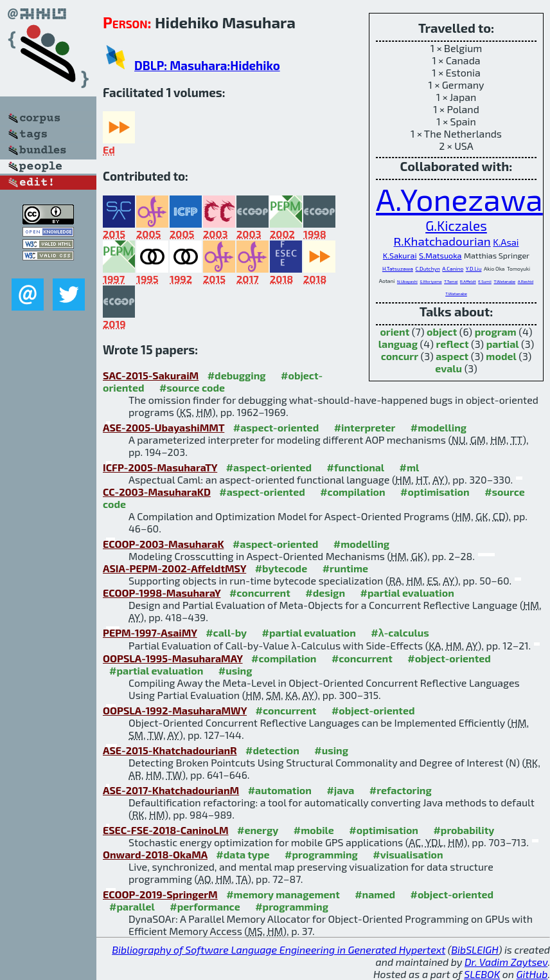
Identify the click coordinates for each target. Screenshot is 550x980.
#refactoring (401, 790)
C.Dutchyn (427, 269)
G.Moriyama (431, 281)
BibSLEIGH (475, 949)
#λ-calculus (400, 632)
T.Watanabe (504, 281)
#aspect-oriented (276, 427)
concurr (400, 356)
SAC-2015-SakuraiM (151, 375)
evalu (448, 368)
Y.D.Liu (474, 269)
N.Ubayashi (407, 281)
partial (503, 344)
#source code (192, 387)
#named (375, 894)
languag (398, 344)
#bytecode (281, 568)
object (442, 331)
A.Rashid (526, 281)
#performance (205, 906)
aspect (452, 356)
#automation (280, 790)
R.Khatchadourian (442, 241)
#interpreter (365, 427)
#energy (258, 830)
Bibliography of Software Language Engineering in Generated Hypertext (279, 949)
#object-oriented (449, 658)
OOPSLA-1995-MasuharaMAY (173, 658)
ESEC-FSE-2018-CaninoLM (166, 830)
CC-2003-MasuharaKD (157, 492)
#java (340, 790)
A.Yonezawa (459, 199)
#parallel (132, 906)
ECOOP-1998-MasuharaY (162, 593)
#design (325, 593)
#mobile (314, 830)
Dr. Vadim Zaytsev (506, 962)
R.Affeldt (468, 281)
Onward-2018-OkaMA (155, 854)
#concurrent (260, 593)
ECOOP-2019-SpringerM (160, 894)
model (501, 356)
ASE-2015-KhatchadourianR (170, 750)
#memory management (283, 894)
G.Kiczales (456, 225)
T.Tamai (451, 281)
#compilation (352, 492)
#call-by (226, 632)
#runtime (345, 568)
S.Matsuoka (440, 255)
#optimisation (435, 492)
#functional (356, 467)
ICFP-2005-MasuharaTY (160, 467)
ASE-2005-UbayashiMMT (164, 427)
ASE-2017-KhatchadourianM (171, 790)
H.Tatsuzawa (398, 269)
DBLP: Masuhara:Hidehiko (207, 65)
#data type (243, 854)
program (496, 331)
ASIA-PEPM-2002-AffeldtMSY (174, 568)
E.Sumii (485, 281)
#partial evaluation (407, 593)
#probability (464, 830)
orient (395, 331)
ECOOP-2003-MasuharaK (163, 544)
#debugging (237, 375)
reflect (452, 344)
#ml (410, 467)
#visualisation (408, 854)
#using (235, 670)
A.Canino (453, 269)
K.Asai (506, 242)
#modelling (439, 427)
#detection (272, 750)
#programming (321, 854)
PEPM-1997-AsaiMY (150, 632)
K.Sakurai (400, 255)
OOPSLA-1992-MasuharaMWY (175, 710)
